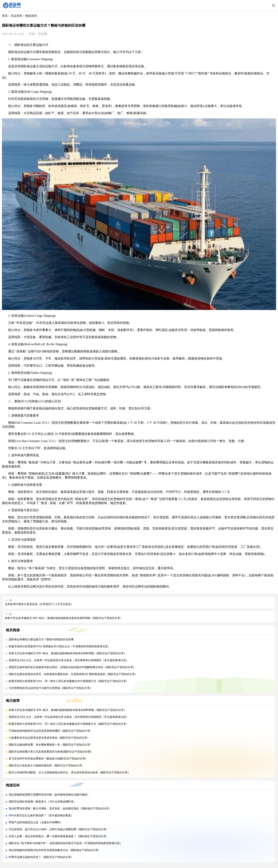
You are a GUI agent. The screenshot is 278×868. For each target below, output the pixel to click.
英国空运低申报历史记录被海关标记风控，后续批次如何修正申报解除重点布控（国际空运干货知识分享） (72, 667)
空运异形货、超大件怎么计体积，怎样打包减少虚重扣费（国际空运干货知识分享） (59, 829)
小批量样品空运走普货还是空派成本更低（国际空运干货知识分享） (49, 738)
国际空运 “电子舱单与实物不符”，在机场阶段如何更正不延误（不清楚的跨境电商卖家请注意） (66, 843)
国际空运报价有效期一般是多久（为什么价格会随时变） (42, 802)
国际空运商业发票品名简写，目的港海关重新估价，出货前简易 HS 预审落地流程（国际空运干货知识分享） (73, 674)
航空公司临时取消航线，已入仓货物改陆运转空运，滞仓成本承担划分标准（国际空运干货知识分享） (69, 772)
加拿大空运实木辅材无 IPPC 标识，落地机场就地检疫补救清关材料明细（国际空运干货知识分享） (64, 618)
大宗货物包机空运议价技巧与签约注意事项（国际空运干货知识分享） (51, 688)
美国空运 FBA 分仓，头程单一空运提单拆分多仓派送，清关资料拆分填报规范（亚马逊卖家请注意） (69, 660)
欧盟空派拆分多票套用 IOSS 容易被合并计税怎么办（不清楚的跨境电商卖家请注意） (60, 646)
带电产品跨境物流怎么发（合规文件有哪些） (36, 822)
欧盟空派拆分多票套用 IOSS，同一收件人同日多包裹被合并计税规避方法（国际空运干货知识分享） (69, 681)
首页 (5, 16)
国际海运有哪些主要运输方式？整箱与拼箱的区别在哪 (41, 639)
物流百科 (31, 16)
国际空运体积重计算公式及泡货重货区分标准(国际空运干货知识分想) (50, 752)
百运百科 (17, 16)
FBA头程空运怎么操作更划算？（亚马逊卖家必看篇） (41, 815)
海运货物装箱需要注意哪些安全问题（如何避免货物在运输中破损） (49, 795)
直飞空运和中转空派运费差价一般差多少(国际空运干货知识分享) (47, 759)
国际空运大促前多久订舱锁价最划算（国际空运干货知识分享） (47, 766)
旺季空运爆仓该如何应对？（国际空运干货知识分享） (41, 857)
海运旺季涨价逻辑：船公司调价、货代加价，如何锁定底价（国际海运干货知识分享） (60, 809)
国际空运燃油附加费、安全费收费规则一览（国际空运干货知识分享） (51, 745)
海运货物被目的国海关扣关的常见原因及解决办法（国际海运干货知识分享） (55, 850)
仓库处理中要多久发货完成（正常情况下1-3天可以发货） (39, 604)
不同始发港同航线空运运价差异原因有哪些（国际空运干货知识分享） (51, 731)
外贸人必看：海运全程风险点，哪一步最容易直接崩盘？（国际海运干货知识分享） (59, 836)
